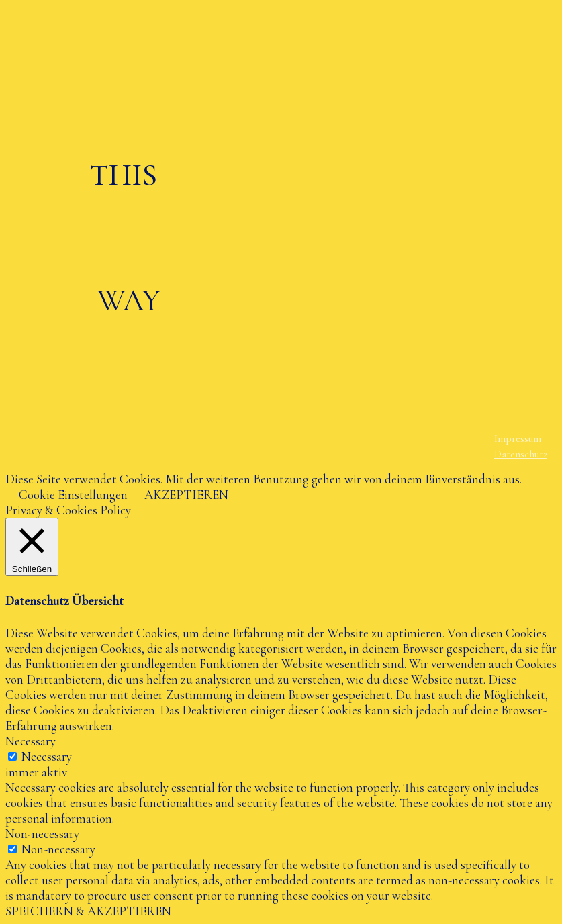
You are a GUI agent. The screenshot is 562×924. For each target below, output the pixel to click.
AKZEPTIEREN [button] (186, 495)
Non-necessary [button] (42, 834)
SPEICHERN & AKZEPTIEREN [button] (88, 911)
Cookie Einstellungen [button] (73, 495)
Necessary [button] (31, 741)
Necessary (47, 756)
